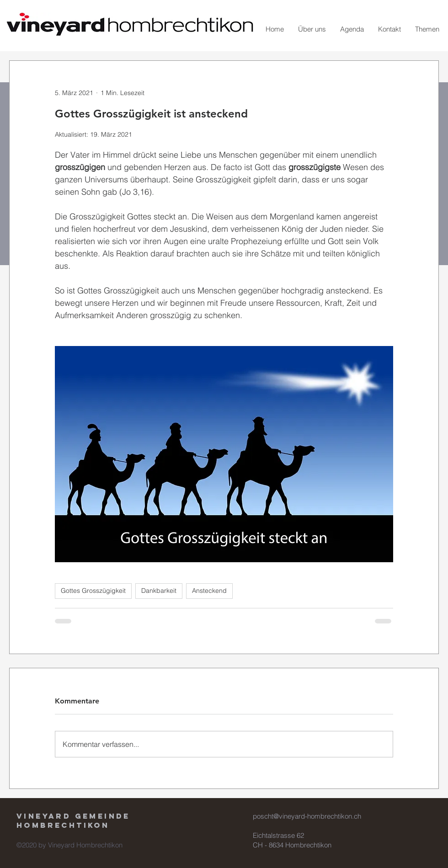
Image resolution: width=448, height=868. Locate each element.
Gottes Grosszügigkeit (93, 591)
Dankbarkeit (159, 591)
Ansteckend (209, 591)
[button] (312, 29)
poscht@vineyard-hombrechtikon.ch (307, 816)
